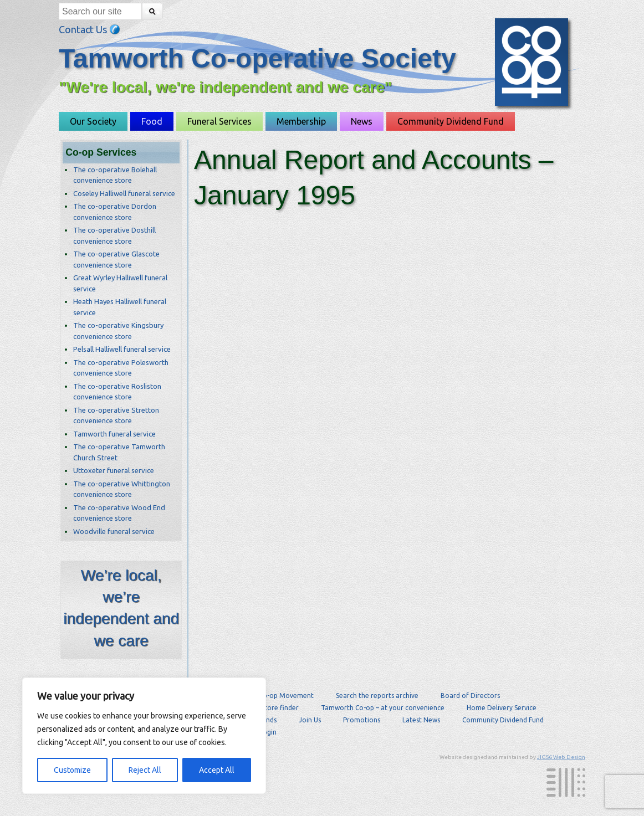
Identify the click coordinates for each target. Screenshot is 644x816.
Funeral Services (219, 121)
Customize (72, 770)
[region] (144, 736)
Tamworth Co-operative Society (257, 58)
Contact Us (90, 29)
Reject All (145, 770)
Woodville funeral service (114, 531)
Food (152, 121)
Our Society (93, 121)
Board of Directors (470, 696)
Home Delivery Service (502, 708)
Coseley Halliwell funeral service (124, 193)
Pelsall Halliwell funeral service (122, 349)
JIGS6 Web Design (561, 757)
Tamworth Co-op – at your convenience (383, 708)
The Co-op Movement (279, 696)
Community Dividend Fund (451, 121)
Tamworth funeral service (114, 434)
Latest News (421, 720)
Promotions (362, 720)
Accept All (217, 770)
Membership (301, 121)
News (362, 121)
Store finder (280, 708)
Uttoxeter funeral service (114, 470)
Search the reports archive (377, 696)
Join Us (310, 720)
